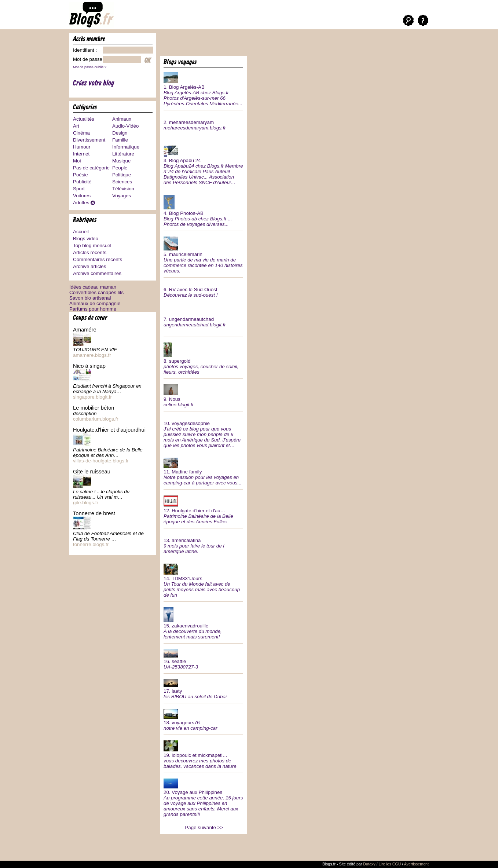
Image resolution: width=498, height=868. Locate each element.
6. (203, 290)
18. (203, 719)
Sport (79, 189)
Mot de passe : (89, 59)
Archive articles (89, 266)
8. (203, 358)
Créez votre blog (94, 83)
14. (203, 580)
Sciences (122, 182)
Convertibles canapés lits (96, 292)
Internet (81, 154)
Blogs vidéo (86, 239)
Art (76, 126)
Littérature (123, 154)
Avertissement (416, 864)
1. (203, 88)
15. (203, 622)
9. (203, 395)
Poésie (80, 175)
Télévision (123, 189)
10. (203, 432)
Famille (120, 140)
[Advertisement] (246, 44)
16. (203, 658)
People (120, 168)
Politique (122, 175)
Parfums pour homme (93, 309)
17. (203, 688)
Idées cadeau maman (93, 287)
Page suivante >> (204, 827)
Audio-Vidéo (125, 126)
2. (203, 122)
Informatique (126, 147)
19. (203, 754)
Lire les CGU (390, 864)
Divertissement (89, 140)
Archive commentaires (97, 273)
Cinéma (81, 133)
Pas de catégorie (91, 168)
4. (203, 210)
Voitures (82, 196)
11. (203, 471)
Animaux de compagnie (95, 303)
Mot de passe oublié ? (90, 67)
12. (203, 509)
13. (203, 543)
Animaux (122, 119)
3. (203, 164)
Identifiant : (85, 50)
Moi (77, 161)
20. (203, 797)
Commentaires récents (98, 259)
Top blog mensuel (92, 246)
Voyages (122, 196)
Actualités (84, 119)
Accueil (81, 232)
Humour (82, 147)
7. (203, 319)
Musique (121, 161)
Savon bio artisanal (90, 298)
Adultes (81, 203)
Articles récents (90, 252)
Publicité (82, 182)
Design (120, 133)
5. (203, 254)
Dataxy (369, 864)
